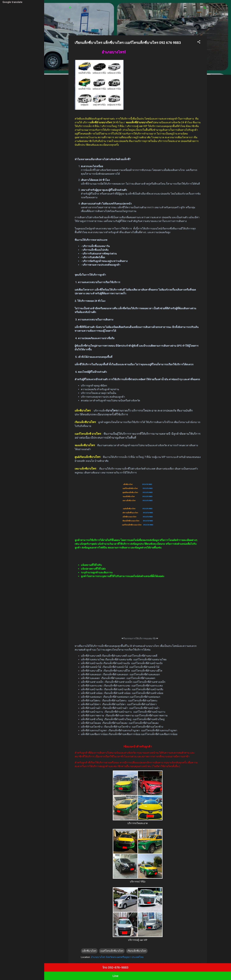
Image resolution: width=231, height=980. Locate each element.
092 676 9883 (147, 484)
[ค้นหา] (205, 8)
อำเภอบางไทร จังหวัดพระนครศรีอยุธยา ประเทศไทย (117, 957)
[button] (199, 42)
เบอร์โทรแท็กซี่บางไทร (112, 951)
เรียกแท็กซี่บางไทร (137, 951)
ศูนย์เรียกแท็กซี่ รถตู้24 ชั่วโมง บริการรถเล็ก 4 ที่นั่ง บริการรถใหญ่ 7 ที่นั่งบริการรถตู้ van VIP (134, 9)
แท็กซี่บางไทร (89, 951)
